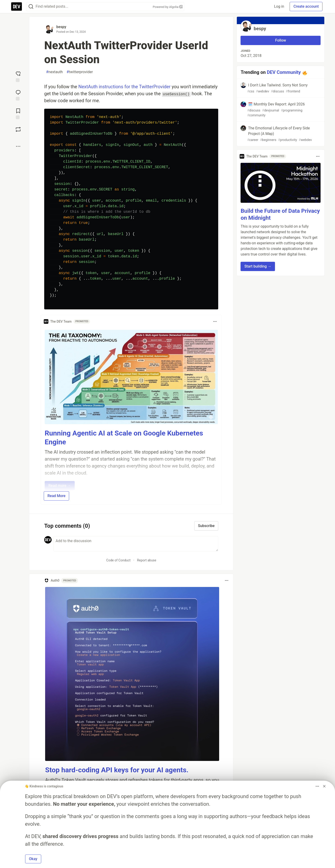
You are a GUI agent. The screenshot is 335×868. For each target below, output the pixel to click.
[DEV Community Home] (17, 7)
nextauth (54, 72)
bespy (61, 27)
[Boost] (18, 129)
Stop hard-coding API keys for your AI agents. (117, 770)
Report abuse (147, 560)
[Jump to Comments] (18, 95)
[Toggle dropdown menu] (215, 321)
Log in (279, 6)
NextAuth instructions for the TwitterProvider (124, 87)
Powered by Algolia (167, 7)
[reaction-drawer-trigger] (18, 76)
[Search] (31, 7)
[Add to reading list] (18, 113)
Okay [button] (33, 859)
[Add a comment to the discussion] (136, 544)
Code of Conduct (119, 560)
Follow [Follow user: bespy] (281, 40)
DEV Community (284, 72)
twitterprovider (80, 72)
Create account (306, 6)
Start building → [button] (258, 266)
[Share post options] (18, 146)
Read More (56, 496)
